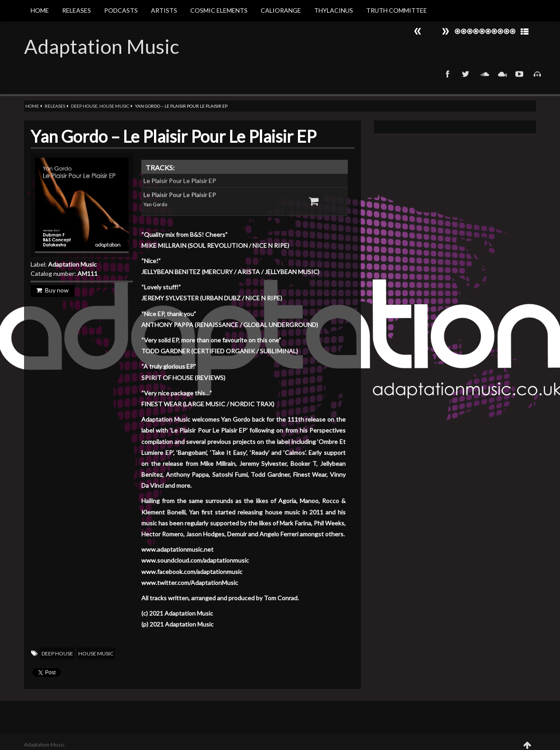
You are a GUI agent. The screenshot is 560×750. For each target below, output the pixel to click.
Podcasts (121, 10)
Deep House (84, 106)
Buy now (52, 290)
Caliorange (281, 10)
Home (40, 10)
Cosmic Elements (219, 10)
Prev (445, 31)
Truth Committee (397, 10)
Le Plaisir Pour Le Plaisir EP (180, 181)
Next (418, 31)
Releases (77, 10)
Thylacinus (334, 10)
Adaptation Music (101, 46)
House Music (114, 106)
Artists (164, 10)
